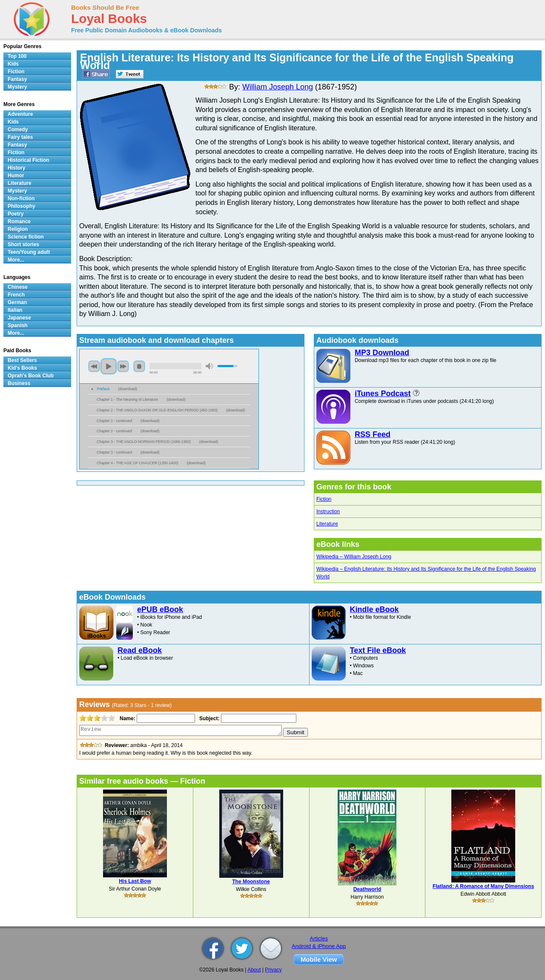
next (123, 366)
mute (209, 366)
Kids (13, 64)
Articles (319, 938)
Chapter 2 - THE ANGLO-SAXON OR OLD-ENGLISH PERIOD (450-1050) (157, 410)
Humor (16, 175)
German (17, 302)
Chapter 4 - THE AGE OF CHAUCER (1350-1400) (138, 463)
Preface (103, 389)
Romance (19, 221)
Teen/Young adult (29, 252)
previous (94, 366)
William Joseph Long (278, 87)
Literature (327, 524)
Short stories (23, 244)
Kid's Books (22, 368)
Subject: (208, 718)
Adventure (20, 114)
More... (16, 260)
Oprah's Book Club (31, 376)
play (109, 366)
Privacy (273, 970)
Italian (15, 310)
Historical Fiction (28, 160)
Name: (127, 718)
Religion (18, 229)
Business (19, 383)
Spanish (18, 325)
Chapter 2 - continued (114, 421)
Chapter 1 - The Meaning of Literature (127, 399)
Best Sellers (22, 360)
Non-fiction (21, 198)
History (16, 168)
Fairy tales (20, 137)
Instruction (328, 512)
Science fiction (26, 237)
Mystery (17, 87)
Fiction (324, 499)
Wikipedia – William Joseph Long (354, 557)
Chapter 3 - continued (114, 452)
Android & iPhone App (319, 946)
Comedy (18, 129)
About (254, 970)
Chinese (18, 287)
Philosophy (22, 206)
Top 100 (17, 56)
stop (139, 366)
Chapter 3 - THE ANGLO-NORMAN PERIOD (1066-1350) (144, 442)
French (16, 295)
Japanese (19, 318)
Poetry (16, 214)
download (128, 389)
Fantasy (17, 79)
